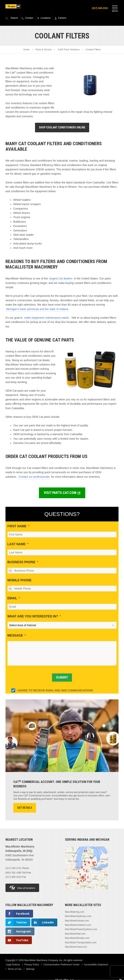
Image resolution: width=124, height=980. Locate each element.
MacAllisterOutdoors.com (78, 925)
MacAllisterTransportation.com (81, 943)
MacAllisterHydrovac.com (78, 916)
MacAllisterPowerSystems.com (81, 929)
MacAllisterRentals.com (77, 938)
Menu (115, 8)
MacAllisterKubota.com (77, 921)
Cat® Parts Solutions (69, 50)
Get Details (25, 808)
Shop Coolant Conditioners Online (62, 128)
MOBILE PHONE (20, 580)
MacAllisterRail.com (75, 934)
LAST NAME (17, 544)
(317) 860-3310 (13, 877)
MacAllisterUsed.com (76, 947)
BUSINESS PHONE (21, 562)
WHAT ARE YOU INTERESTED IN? (33, 617)
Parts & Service (44, 50)
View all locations (22, 888)
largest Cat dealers (61, 279)
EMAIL (12, 598)
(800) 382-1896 (13, 873)
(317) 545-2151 (99, 8)
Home (26, 50)
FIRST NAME (17, 526)
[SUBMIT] (62, 678)
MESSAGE (15, 636)
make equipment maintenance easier (47, 318)
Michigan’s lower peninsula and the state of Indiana (37, 309)
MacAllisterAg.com (75, 912)
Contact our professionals (34, 477)
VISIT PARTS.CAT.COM (60, 493)
